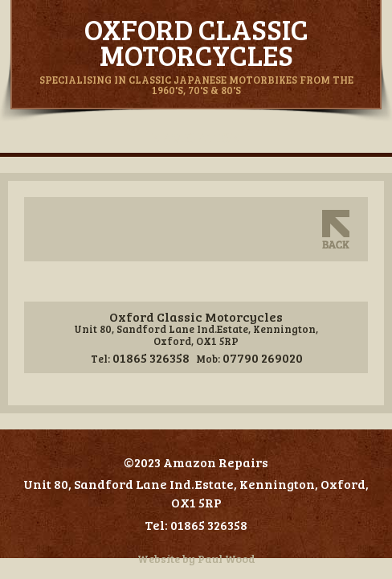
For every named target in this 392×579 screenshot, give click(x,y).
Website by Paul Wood (196, 558)
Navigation (196, 138)
